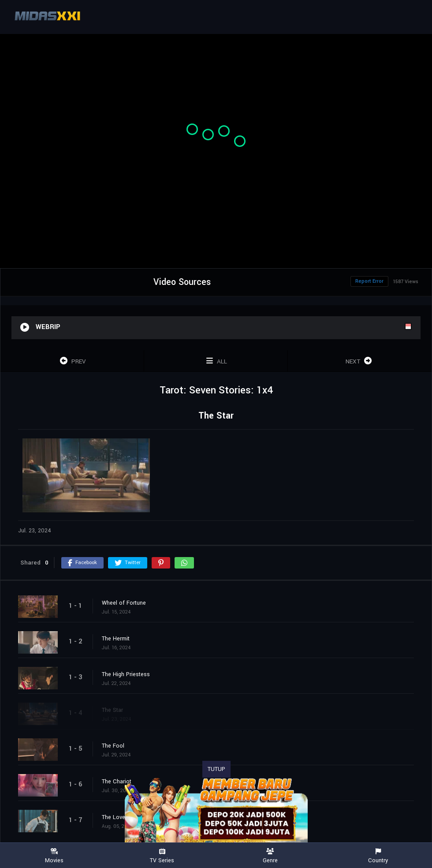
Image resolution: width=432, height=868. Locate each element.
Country (378, 856)
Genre (270, 856)
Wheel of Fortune (124, 603)
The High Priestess (126, 674)
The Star (112, 710)
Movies (54, 856)
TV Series (162, 856)
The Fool (113, 746)
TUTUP (216, 769)
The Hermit (116, 639)
